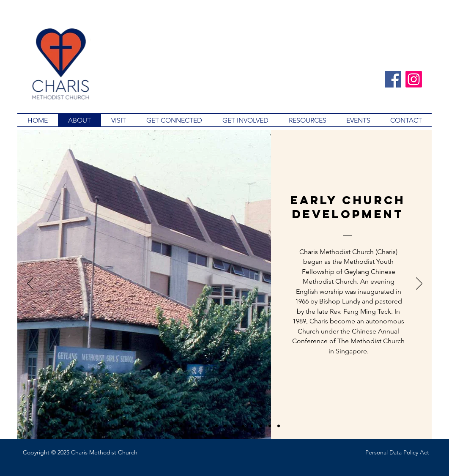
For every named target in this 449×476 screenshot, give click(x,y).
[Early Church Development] (171, 426)
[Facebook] (393, 79)
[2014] (279, 426)
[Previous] (30, 284)
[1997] (208, 426)
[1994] (199, 426)
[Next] (419, 284)
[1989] (181, 426)
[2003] (234, 426)
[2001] (225, 426)
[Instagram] (414, 79)
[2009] (270, 426)
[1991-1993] (190, 426)
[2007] (243, 426)
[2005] (252, 426)
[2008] (261, 426)
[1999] (216, 426)
